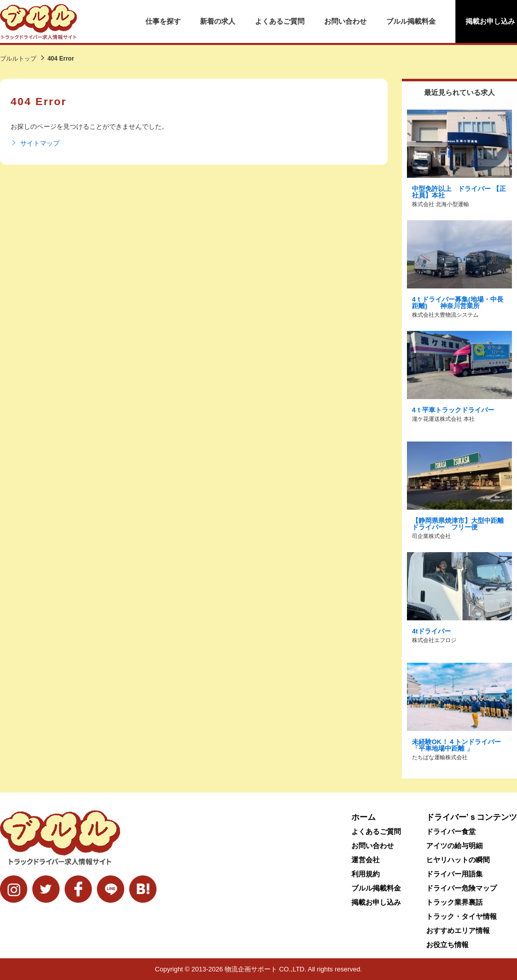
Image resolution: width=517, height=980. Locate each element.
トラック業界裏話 (454, 902)
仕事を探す (163, 21)
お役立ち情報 (447, 945)
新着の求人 (218, 21)
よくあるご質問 (280, 21)
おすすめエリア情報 (458, 930)
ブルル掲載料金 (411, 21)
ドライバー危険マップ (461, 888)
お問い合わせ (345, 21)
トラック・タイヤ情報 (461, 916)
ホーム (364, 817)
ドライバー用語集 (454, 874)
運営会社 (366, 860)
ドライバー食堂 (451, 831)
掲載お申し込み (376, 902)
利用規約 (366, 874)
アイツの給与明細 (454, 846)
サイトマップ (35, 143)
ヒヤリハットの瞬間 (458, 860)
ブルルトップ (18, 59)
